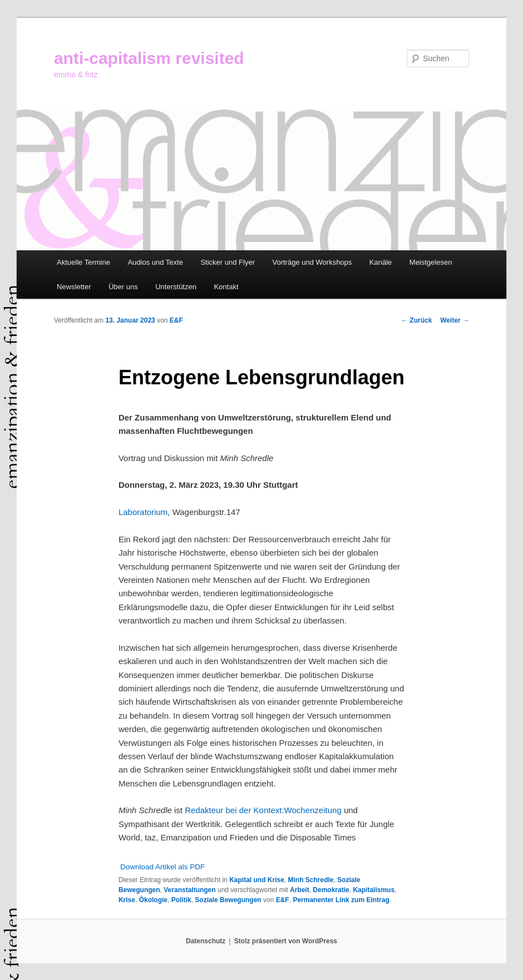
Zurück (416, 320)
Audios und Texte (155, 262)
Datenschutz (206, 941)
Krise (127, 900)
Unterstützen (176, 287)
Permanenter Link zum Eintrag (341, 900)
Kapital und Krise (257, 880)
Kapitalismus (374, 890)
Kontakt (226, 287)
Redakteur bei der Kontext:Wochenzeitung (263, 810)
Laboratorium (143, 512)
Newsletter (74, 287)
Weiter (455, 320)
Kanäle (381, 262)
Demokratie (331, 890)
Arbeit (300, 890)
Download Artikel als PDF (162, 867)
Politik (181, 900)
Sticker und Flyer (228, 262)
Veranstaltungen (189, 890)
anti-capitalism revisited (149, 58)
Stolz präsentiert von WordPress (286, 941)
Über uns (123, 287)
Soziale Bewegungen (228, 900)
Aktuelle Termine (83, 262)
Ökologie (153, 900)
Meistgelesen (431, 262)
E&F (176, 320)
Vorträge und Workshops (312, 262)
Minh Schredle (311, 880)
